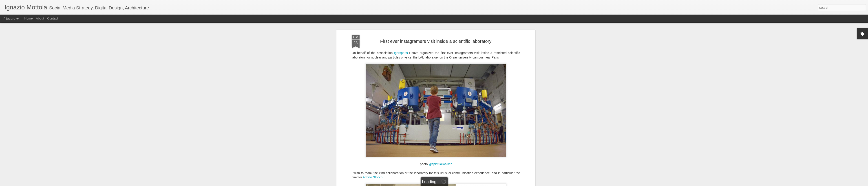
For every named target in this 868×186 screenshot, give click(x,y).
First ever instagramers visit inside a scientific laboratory (436, 41)
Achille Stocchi (373, 177)
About (40, 18)
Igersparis (402, 53)
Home (28, 18)
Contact (53, 18)
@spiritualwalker (440, 164)
